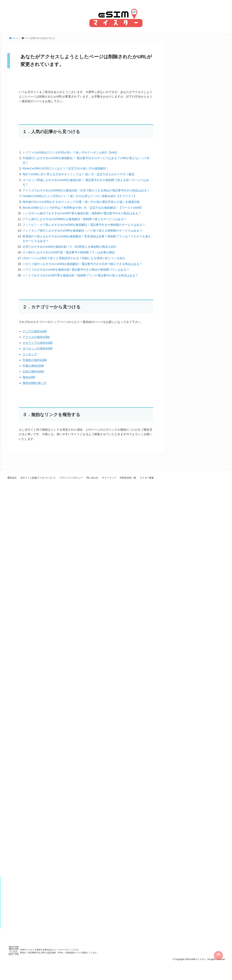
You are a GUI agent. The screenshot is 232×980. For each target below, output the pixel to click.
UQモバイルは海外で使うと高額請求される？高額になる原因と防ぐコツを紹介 (74, 258)
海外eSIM (29, 377)
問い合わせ (92, 478)
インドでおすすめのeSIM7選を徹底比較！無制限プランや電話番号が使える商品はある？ (80, 275)
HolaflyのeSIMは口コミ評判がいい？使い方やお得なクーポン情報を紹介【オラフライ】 (80, 196)
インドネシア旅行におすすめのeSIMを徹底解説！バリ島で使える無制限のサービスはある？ (82, 231)
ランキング (30, 354)
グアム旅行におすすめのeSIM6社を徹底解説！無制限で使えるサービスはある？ (74, 219)
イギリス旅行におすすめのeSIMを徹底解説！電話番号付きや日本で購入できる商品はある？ (82, 264)
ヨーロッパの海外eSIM (37, 348)
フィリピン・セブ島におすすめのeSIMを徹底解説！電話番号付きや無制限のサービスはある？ (84, 225)
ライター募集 (147, 478)
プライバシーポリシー (71, 478)
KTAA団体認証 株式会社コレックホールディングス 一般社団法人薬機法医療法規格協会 (14, 967)
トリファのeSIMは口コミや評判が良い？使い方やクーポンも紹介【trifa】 (70, 152)
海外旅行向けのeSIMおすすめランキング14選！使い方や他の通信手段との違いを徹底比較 (81, 202)
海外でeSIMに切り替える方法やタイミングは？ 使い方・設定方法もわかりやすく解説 (78, 174)
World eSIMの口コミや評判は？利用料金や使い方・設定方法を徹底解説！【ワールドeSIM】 (83, 208)
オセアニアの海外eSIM (37, 343)
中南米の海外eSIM (35, 360)
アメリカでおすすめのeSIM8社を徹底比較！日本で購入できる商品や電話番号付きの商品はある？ (86, 190)
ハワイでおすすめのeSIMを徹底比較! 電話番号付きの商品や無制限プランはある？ (76, 270)
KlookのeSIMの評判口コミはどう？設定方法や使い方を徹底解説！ (66, 168)
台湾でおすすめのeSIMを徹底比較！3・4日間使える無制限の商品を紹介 (70, 247)
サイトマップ (109, 478)
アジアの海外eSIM (35, 331)
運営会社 (12, 478)
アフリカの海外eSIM (36, 337)
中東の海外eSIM (33, 366)
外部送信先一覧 (128, 478)
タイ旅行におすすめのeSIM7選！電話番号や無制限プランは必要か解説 (69, 252)
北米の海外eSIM (33, 371)
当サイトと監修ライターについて (38, 478)
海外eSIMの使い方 (35, 383)
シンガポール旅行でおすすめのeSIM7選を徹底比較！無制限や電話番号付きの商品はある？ (82, 213)
